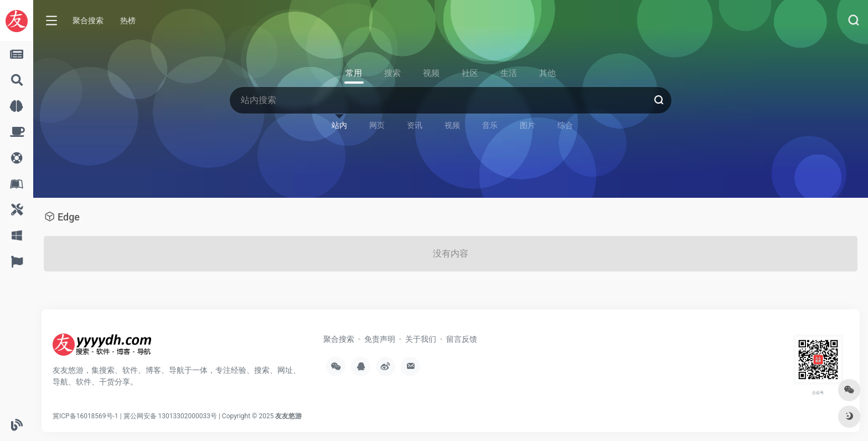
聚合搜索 (88, 20)
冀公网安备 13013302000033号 (170, 416)
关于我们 (421, 339)
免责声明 (380, 339)
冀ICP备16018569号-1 (86, 416)
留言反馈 (462, 339)
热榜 (128, 20)
